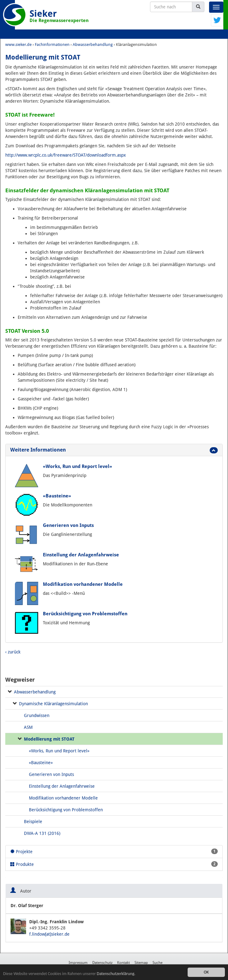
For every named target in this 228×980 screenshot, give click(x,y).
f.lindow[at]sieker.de (49, 934)
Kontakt (123, 963)
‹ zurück (13, 652)
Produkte (114, 864)
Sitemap (141, 963)
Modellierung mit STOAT (49, 739)
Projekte (114, 851)
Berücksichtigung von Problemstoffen (85, 614)
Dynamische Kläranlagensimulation (53, 704)
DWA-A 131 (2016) (42, 833)
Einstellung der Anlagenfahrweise (81, 555)
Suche (157, 963)
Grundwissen (37, 715)
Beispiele (33, 822)
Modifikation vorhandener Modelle (83, 584)
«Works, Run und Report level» (78, 466)
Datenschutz (102, 963)
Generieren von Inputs (68, 525)
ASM (28, 727)
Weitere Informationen (38, 450)
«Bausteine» (57, 496)
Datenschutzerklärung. (116, 974)
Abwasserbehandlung (35, 692)
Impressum (78, 963)
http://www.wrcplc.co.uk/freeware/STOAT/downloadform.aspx (66, 155)
